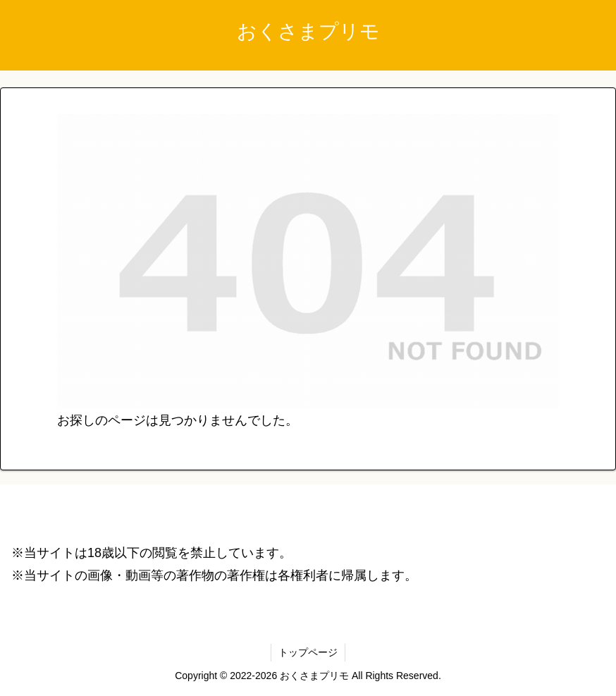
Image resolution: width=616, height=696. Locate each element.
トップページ (308, 652)
